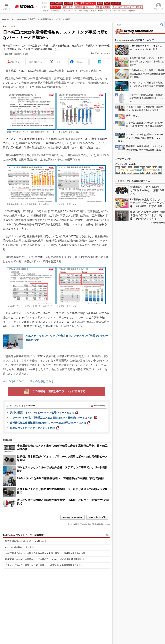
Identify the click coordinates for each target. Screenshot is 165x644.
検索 (162, 25)
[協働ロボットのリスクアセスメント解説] (35, 428)
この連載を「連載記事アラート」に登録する (59, 391)
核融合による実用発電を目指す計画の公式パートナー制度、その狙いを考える (147, 215)
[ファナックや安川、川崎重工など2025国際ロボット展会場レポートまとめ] (53, 418)
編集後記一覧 (159, 223)
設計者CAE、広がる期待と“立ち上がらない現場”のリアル (147, 190)
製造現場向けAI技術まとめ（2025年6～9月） (27, 541)
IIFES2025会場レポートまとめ (20, 547)
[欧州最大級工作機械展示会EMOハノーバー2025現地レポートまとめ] (50, 423)
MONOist (5, 19)
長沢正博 (95, 53)
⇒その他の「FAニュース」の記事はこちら (28, 381)
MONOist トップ (97, 517)
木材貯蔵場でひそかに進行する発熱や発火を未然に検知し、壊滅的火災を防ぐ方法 (45, 553)
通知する (38, 62)
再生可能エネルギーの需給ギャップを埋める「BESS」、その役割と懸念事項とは (45, 559)
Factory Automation (18, 19)
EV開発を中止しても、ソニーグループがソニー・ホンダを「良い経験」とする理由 (147, 203)
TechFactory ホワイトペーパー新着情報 (23, 535)
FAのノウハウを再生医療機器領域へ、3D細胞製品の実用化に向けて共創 (60, 478)
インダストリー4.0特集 (125, 164)
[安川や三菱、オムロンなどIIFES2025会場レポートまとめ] (44, 413)
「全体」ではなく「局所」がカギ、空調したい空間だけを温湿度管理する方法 (43, 565)
